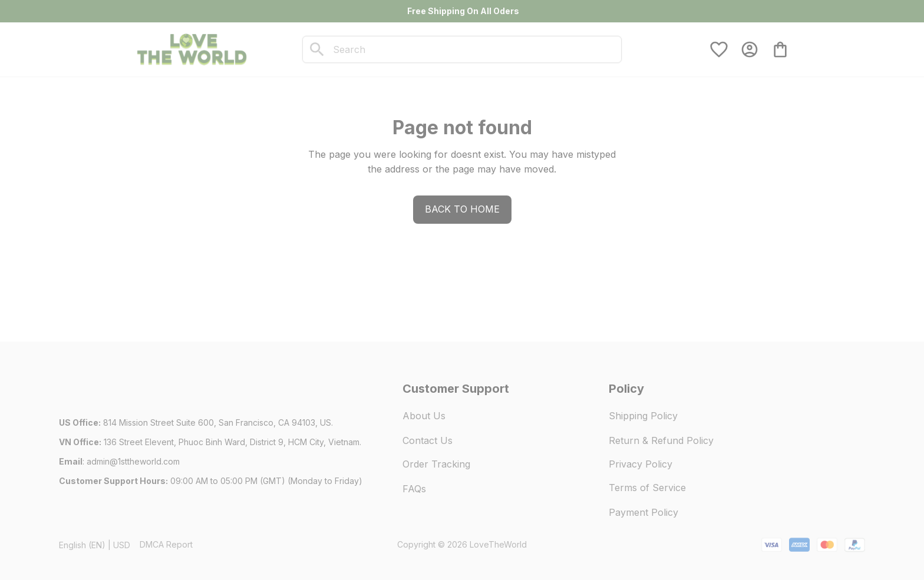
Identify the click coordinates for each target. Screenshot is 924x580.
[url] (133, 462)
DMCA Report (166, 544)
